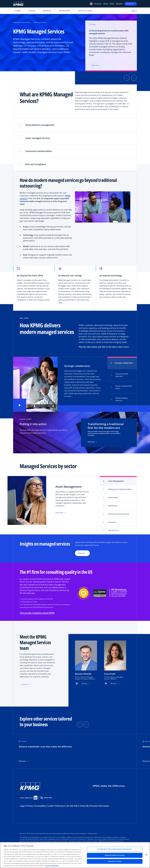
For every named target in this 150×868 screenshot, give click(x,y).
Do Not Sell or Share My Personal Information (88, 807)
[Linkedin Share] (36, 798)
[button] (91, 4)
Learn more (59, 513)
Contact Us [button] (25, 685)
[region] (75, 855)
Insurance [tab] (112, 523)
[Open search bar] (133, 11)
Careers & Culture (85, 11)
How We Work (65, 11)
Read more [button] (81, 554)
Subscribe (119, 4)
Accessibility (40, 807)
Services (32, 11)
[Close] (146, 855)
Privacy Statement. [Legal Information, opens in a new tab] (52, 866)
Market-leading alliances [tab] (119, 400)
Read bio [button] (84, 684)
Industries (47, 11)
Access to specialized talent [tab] (121, 388)
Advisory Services (40, 22)
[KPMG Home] (18, 4)
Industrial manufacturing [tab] (118, 515)
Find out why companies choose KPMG (37, 614)
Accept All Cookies (115, 861)
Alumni (106, 4)
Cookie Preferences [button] (56, 807)
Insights (18, 11)
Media (112, 4)
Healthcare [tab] (113, 506)
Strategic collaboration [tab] (124, 364)
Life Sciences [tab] (113, 531)
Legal (22, 807)
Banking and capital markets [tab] (120, 490)
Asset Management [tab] (116, 482)
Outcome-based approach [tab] (119, 376)
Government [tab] (113, 498)
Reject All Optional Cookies (115, 855)
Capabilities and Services (22, 22)
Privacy (30, 807)
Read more (92, 443)
